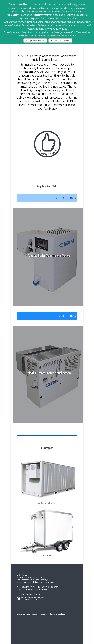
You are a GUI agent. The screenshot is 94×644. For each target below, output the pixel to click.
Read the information (60, 41)
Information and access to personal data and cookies (41, 614)
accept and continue (35, 41)
